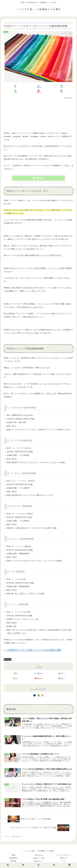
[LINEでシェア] (15, 91)
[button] (62, 91)
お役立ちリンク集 (38, 859)
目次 (38, 178)
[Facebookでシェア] (38, 86)
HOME (13, 856)
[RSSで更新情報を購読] (43, 695)
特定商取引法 (13, 859)
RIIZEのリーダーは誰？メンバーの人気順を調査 (32, 650)
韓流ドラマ (64, 859)
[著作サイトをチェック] (34, 695)
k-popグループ (38, 862)
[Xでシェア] (15, 86)
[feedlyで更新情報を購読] (38, 695)
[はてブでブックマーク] (62, 86)
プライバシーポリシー (64, 856)
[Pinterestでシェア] (38, 91)
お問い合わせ (38, 856)
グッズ (64, 862)
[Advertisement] (38, 114)
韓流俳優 (8, 659)
